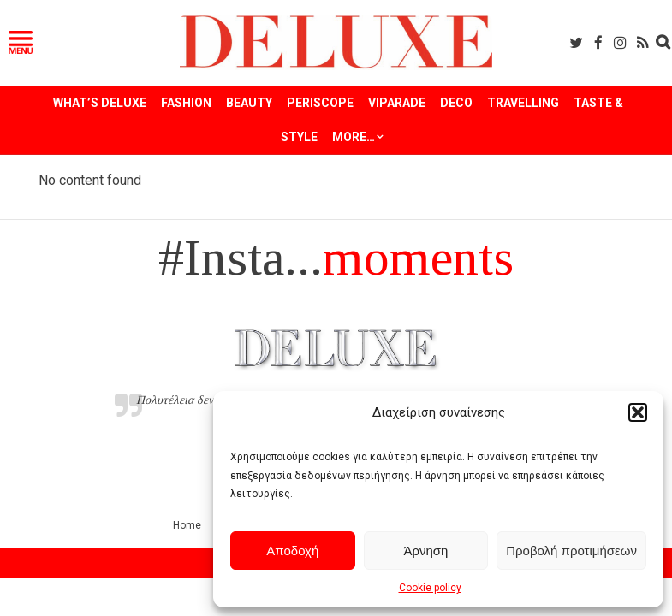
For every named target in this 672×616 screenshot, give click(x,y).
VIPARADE (397, 103)
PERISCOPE (320, 103)
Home (187, 525)
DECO (456, 103)
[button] (638, 412)
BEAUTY (249, 103)
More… (354, 137)
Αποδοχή (292, 551)
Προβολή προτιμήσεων (571, 551)
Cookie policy (430, 588)
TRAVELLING (523, 103)
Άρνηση (425, 551)
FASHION (186, 103)
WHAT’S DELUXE (100, 103)
